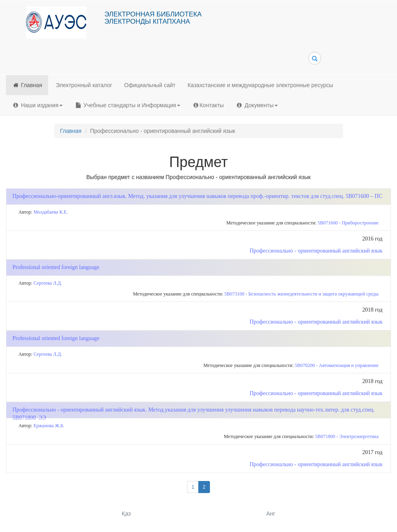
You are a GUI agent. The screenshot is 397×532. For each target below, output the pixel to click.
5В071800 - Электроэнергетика (347, 436)
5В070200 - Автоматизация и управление (337, 365)
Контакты (208, 105)
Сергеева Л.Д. (48, 283)
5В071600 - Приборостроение (348, 223)
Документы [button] (257, 105)
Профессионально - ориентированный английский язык (316, 251)
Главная (27, 85)
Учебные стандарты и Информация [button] (127, 105)
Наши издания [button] (37, 105)
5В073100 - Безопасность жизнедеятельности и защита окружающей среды (301, 294)
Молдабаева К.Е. (51, 212)
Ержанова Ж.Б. (49, 426)
